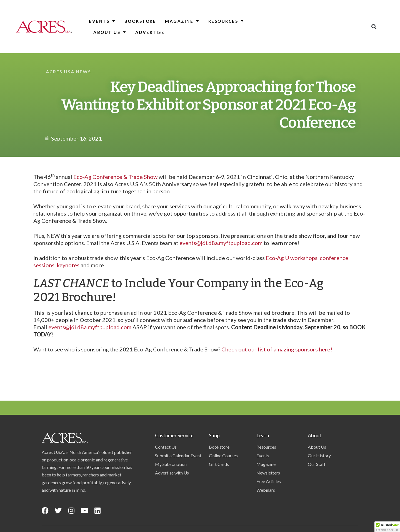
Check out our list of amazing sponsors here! (277, 349)
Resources (226, 21)
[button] (374, 27)
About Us (110, 32)
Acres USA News (68, 72)
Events (102, 21)
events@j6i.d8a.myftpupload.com (221, 243)
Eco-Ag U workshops (292, 258)
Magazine (182, 21)
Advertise (150, 32)
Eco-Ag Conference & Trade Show (115, 177)
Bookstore (140, 21)
